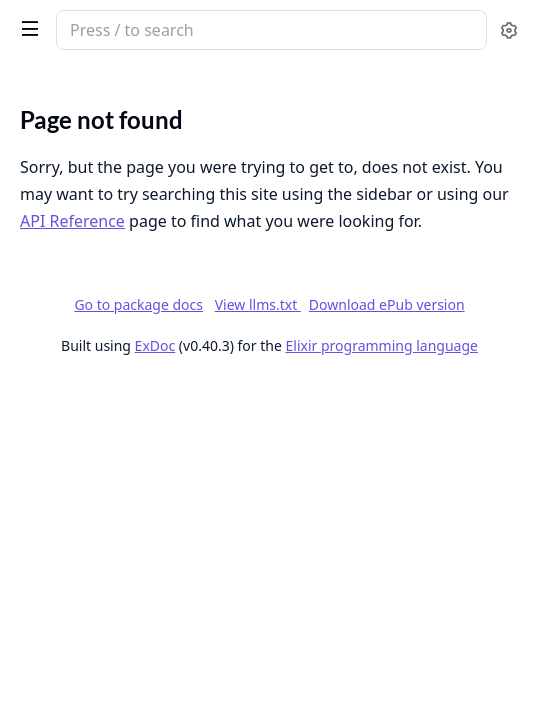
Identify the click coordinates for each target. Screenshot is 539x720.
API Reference (72, 221)
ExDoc (155, 345)
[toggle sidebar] (26, 28)
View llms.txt (258, 304)
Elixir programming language (382, 345)
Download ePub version (387, 304)
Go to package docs (138, 305)
